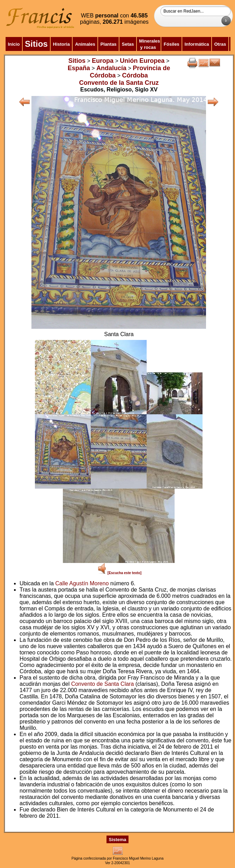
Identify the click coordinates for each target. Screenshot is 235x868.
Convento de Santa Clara (103, 684)
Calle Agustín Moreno (82, 583)
